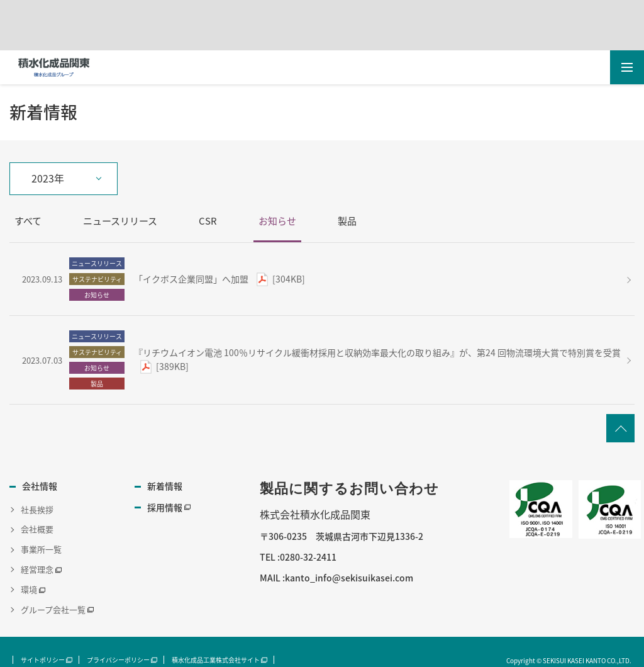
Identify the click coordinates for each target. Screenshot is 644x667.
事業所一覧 (41, 549)
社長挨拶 (37, 509)
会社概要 (37, 529)
